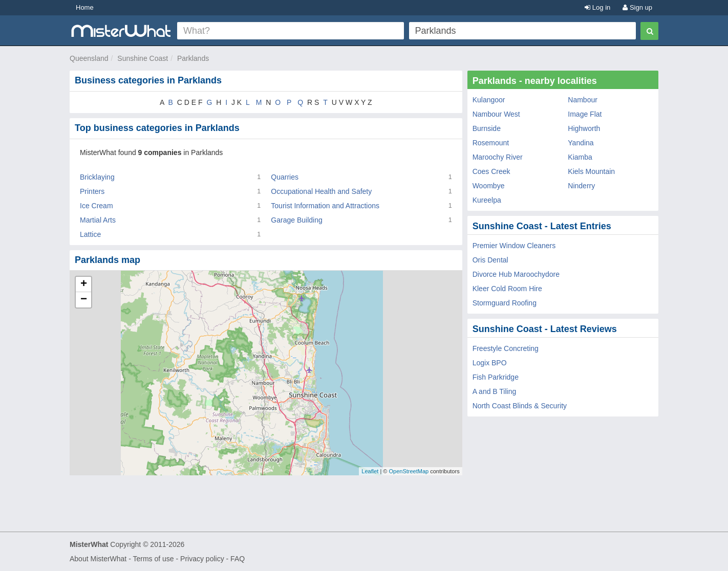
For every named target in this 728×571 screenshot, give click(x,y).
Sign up (637, 7)
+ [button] (84, 284)
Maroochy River (498, 157)
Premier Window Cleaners (514, 246)
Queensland (89, 58)
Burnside (487, 128)
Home (85, 7)
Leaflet (370, 471)
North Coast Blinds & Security (520, 406)
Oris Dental (490, 260)
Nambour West (496, 114)
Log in (597, 7)
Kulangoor (489, 100)
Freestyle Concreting (506, 348)
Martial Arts (98, 220)
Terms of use (153, 559)
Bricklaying (97, 177)
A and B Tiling (495, 391)
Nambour (583, 100)
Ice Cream (97, 206)
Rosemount (491, 143)
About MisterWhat (98, 559)
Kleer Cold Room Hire (507, 289)
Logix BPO (490, 363)
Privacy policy (202, 559)
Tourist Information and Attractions (325, 206)
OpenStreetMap (409, 471)
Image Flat (585, 114)
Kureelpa (487, 200)
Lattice (90, 234)
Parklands (193, 58)
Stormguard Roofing (505, 303)
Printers (92, 191)
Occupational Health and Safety (321, 191)
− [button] (84, 300)
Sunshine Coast (143, 58)
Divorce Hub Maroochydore (516, 274)
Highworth (584, 128)
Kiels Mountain (591, 171)
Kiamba (580, 157)
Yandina (581, 143)
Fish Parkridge (496, 377)
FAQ (238, 559)
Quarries (285, 177)
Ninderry (581, 186)
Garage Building (296, 220)
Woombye (489, 186)
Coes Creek (491, 171)
